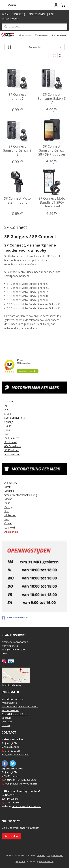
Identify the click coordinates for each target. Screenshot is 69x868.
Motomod (10, 515)
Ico (6, 434)
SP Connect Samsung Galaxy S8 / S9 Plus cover (52, 151)
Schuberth (10, 401)
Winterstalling (9, 703)
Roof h (8, 442)
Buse (7, 503)
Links (4, 653)
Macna (8, 499)
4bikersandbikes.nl (15, 618)
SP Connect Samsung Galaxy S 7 (52, 99)
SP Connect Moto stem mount (17, 200)
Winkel (5, 14)
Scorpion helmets (15, 418)
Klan (7, 511)
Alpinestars (11, 483)
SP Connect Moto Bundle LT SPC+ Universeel (52, 202)
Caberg (8, 422)
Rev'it (7, 487)
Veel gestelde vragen (13, 649)
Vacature (7, 718)
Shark (8, 414)
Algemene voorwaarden (15, 642)
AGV (7, 409)
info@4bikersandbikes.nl (15, 754)
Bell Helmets (12, 438)
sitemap (41, 855)
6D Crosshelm (13, 446)
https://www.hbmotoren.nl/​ (27, 806)
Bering (8, 507)
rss (49, 855)
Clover (8, 523)
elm (14, 442)
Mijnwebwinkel (46, 861)
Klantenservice (37, 14)
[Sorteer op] (35, 47)
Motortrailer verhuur (13, 699)
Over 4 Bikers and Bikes (15, 714)
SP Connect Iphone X (17, 97)
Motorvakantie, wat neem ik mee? (20, 706)
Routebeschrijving (11, 685)
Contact (6, 725)
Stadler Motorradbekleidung (21, 495)
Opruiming (19, 14)
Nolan (8, 426)
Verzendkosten (10, 18)
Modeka (9, 491)
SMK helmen (12, 450)
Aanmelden (11, 836)
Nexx (7, 430)
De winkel (7, 722)
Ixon (7, 519)
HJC (6, 405)
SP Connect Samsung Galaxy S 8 (17, 151)
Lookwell (10, 528)
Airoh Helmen (12, 454)
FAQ (52, 14)
